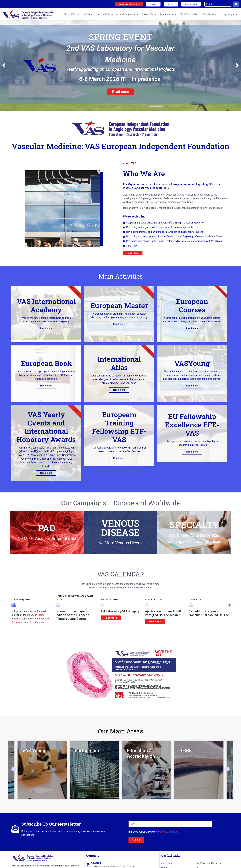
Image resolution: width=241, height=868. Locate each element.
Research (149, 14)
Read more (46, 330)
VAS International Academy (121, 14)
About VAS (71, 14)
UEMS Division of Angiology (219, 14)
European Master (36, 617)
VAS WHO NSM (189, 14)
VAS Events (91, 14)
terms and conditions (167, 834)
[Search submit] (236, 4)
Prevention (168, 14)
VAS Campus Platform (209, 865)
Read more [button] (111, 620)
